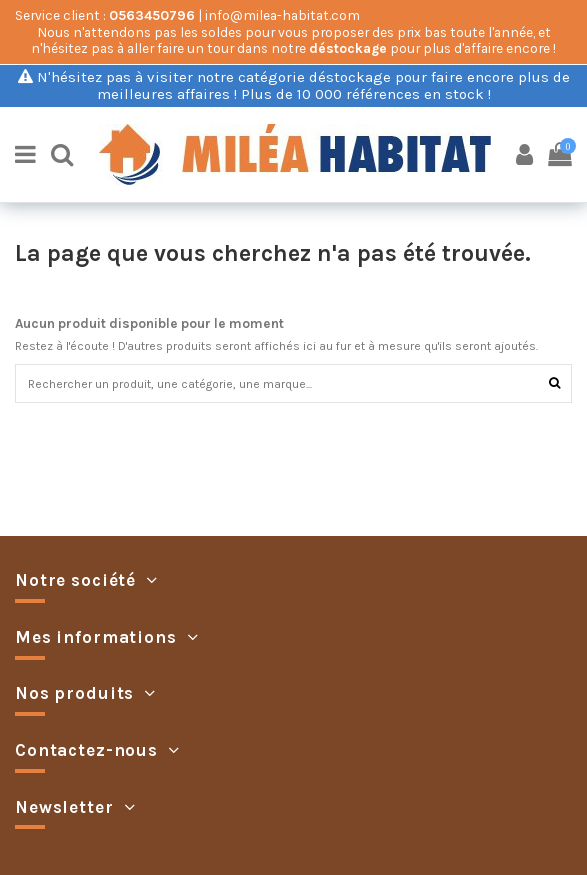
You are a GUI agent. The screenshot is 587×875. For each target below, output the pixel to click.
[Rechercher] (554, 383)
